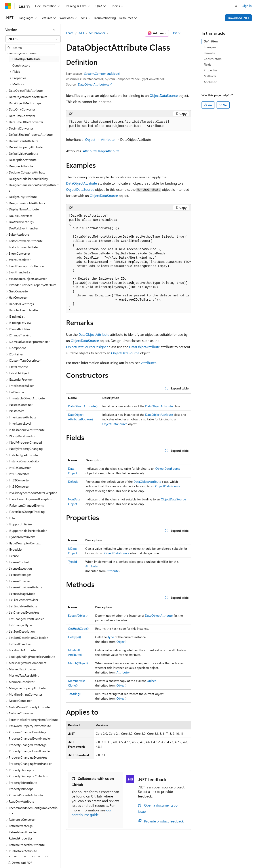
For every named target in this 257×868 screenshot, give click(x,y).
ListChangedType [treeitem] (20, 625)
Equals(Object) (78, 615)
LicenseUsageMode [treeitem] (22, 594)
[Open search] (236, 6)
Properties (211, 70)
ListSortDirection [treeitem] (20, 644)
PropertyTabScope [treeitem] (21, 789)
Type (111, 637)
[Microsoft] (8, 6)
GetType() (74, 637)
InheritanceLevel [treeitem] (20, 423)
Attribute (108, 139)
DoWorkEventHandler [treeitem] (23, 228)
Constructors (213, 59)
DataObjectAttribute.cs (94, 84)
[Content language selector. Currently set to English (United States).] (26, 862)
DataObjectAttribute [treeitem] (26, 59)
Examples (210, 47)
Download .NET (239, 18)
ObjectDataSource (164, 95)
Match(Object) (78, 663)
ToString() (75, 694)
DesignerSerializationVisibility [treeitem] (28, 179)
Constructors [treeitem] (21, 65)
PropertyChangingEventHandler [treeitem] (30, 764)
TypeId (72, 562)
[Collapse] (54, 30)
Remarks (209, 53)
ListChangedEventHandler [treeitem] (26, 619)
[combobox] (33, 39)
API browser (97, 33)
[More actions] (187, 33)
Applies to (210, 82)
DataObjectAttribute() (83, 406)
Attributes (149, 363)
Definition (211, 41)
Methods (210, 76)
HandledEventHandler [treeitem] (24, 310)
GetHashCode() (78, 629)
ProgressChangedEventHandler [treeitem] (30, 738)
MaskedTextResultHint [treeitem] (24, 675)
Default (73, 482)
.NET (81, 33)
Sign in (247, 6)
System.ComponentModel (102, 73)
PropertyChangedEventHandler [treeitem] (30, 751)
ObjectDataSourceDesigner (87, 347)
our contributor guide (92, 812)
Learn (70, 33)
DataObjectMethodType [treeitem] (25, 103)
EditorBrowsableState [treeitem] (23, 247)
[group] (128, 262)
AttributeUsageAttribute (101, 151)
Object (90, 139)
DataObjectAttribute (81, 183)
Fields (208, 64)
